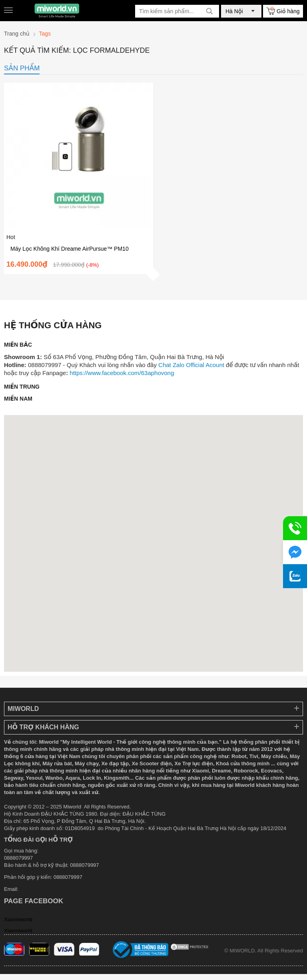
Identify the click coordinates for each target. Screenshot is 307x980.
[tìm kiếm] (209, 11)
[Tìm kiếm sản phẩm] (177, 11)
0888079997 (68, 877)
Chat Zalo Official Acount (191, 365)
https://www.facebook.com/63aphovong (122, 373)
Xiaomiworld (18, 919)
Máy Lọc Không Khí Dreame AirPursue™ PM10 (70, 249)
